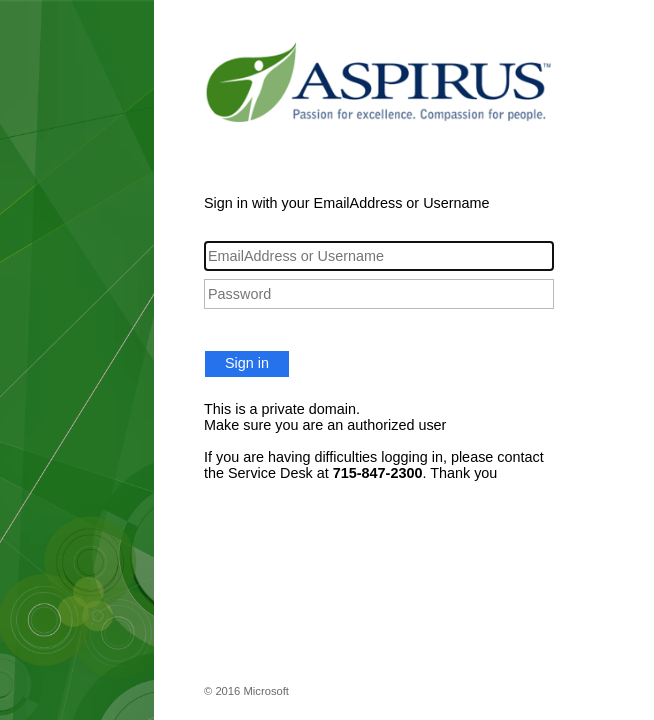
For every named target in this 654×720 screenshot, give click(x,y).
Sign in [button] (247, 363)
